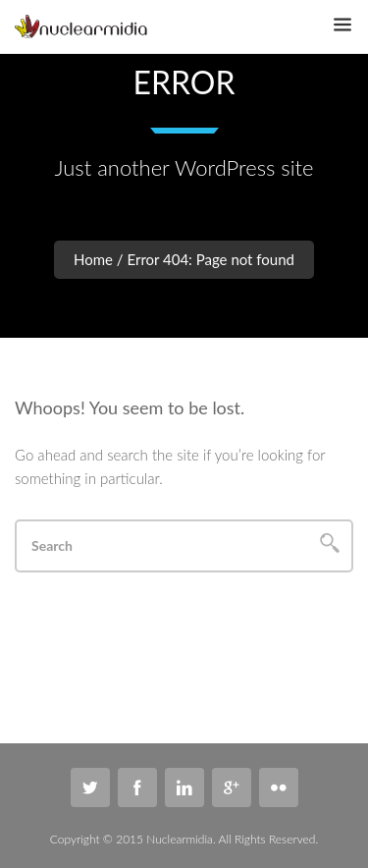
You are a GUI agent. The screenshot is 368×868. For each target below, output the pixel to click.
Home (93, 259)
